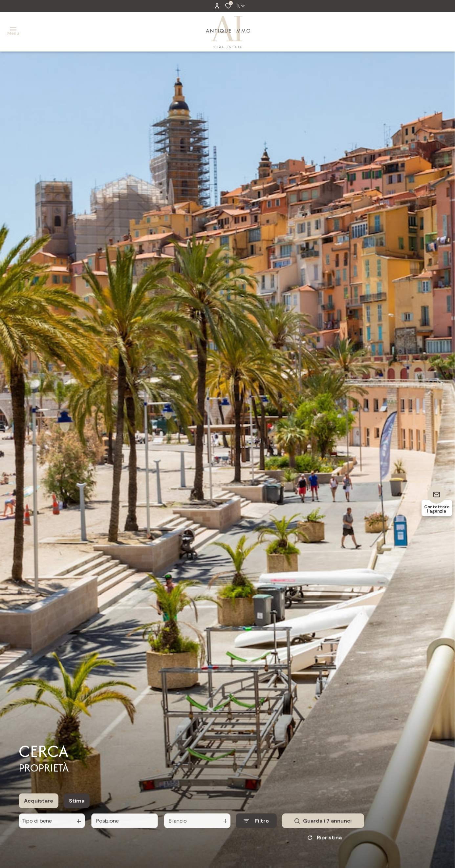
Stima (77, 804)
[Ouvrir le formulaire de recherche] (256, 825)
